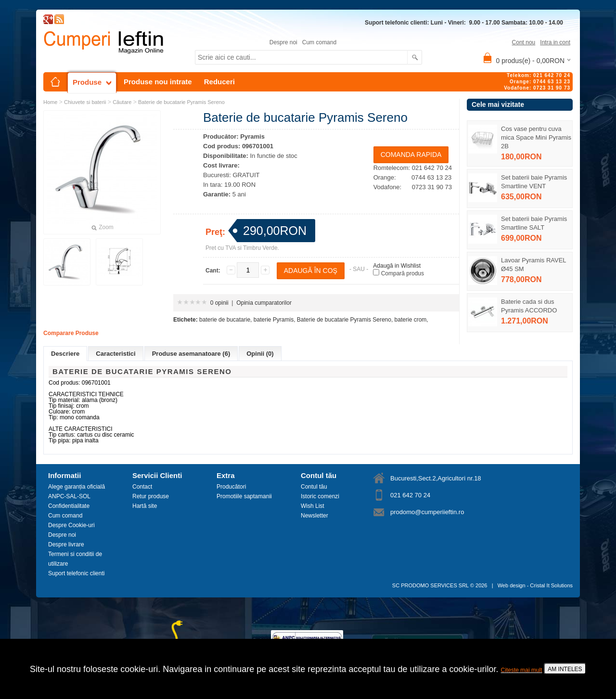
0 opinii (219, 303)
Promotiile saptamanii (244, 496)
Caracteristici (115, 354)
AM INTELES (565, 669)
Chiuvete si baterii (85, 102)
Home (50, 102)
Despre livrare (66, 544)
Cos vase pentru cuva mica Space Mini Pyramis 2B (536, 137)
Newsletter (314, 516)
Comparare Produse (71, 333)
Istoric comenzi (320, 496)
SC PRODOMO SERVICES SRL (430, 585)
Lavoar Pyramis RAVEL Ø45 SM (533, 265)
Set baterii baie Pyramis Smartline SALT (534, 223)
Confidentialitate (69, 506)
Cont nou (524, 42)
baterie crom (411, 320)
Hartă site (145, 506)
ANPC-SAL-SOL (69, 496)
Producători (231, 487)
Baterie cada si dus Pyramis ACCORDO (529, 306)
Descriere (65, 354)
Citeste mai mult (522, 670)
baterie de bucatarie (225, 320)
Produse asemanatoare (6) (191, 354)
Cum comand (319, 42)
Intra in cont (555, 42)
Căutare (122, 102)
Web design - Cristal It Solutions (535, 585)
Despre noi (283, 42)
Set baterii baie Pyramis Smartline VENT (534, 182)
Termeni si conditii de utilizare (75, 559)
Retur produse (151, 496)
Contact (142, 487)
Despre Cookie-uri (71, 525)
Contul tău (314, 487)
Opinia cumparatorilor (264, 303)
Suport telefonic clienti (76, 573)
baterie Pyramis (274, 320)
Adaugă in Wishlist (397, 266)
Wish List (313, 506)
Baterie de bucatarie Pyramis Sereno (181, 102)
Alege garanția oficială (77, 487)
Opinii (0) (260, 354)
